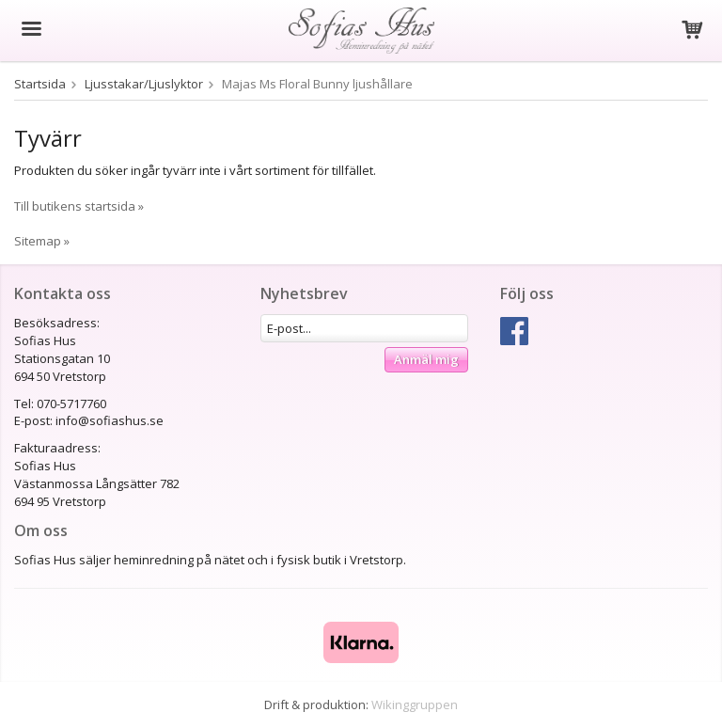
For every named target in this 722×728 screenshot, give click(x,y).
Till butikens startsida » (79, 206)
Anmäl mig (426, 359)
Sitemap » (42, 241)
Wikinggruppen (415, 704)
